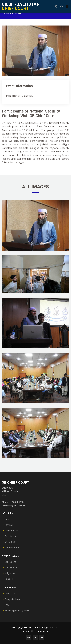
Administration (12, 547)
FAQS (7, 605)
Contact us (10, 594)
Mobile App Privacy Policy (17, 611)
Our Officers (11, 542)
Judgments (10, 573)
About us (9, 525)
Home (8, 519)
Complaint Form (13, 599)
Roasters (9, 579)
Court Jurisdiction (13, 530)
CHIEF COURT (21, 6)
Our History (10, 536)
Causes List (10, 562)
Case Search (11, 568)
